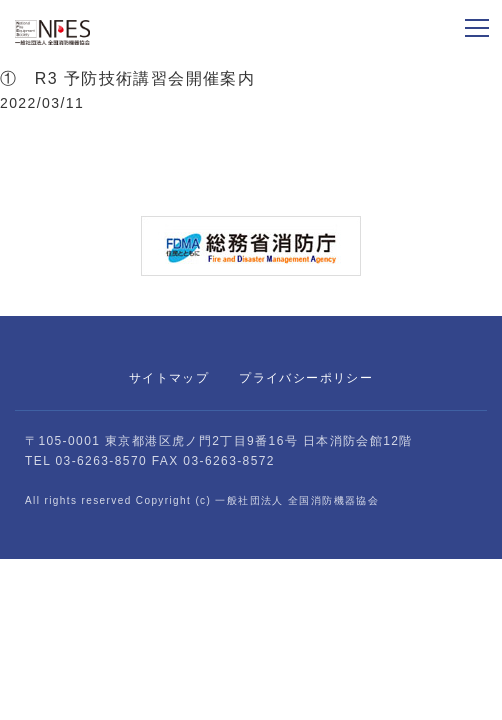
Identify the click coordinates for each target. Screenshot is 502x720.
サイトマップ (169, 378)
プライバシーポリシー (306, 378)
